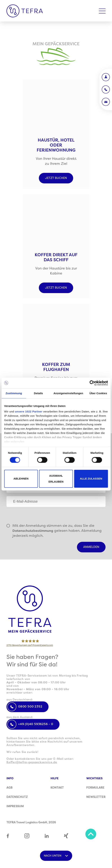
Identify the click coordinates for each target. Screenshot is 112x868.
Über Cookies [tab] (98, 393)
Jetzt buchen (56, 178)
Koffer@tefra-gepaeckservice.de (32, 762)
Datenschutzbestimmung (33, 531)
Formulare (95, 788)
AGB (10, 788)
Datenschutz (17, 797)
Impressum (15, 806)
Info (10, 778)
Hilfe (55, 778)
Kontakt (57, 788)
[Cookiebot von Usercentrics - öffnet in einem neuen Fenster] (92, 383)
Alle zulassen (91, 479)
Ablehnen (21, 479)
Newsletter (96, 797)
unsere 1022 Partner (29, 411)
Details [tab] (38, 393)
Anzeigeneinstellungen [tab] (68, 393)
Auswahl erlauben (56, 479)
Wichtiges (94, 778)
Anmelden (91, 547)
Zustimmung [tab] (14, 393)
